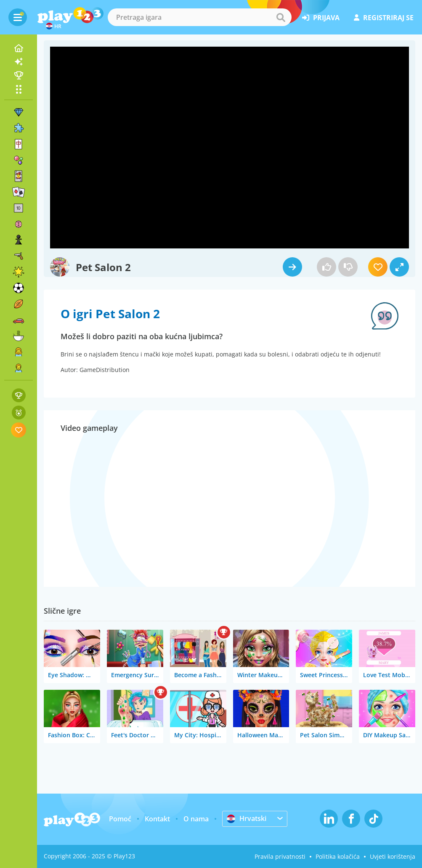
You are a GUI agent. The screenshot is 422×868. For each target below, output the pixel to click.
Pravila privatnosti (280, 856)
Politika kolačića (338, 856)
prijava (321, 18)
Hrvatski (247, 818)
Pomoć (120, 819)
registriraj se (384, 18)
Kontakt (157, 819)
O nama (196, 819)
